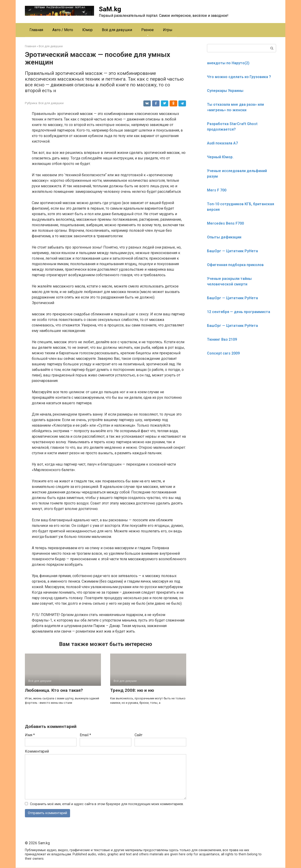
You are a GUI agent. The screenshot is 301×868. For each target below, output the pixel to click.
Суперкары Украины (225, 91)
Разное (148, 30)
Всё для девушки (117, 30)
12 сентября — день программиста (239, 312)
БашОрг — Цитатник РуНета (232, 251)
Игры (168, 30)
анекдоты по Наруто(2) (228, 63)
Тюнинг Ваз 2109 (222, 339)
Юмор (87, 30)
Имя (30, 735)
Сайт (139, 735)
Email (85, 735)
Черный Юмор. (220, 157)
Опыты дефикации (224, 237)
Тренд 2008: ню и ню (132, 690)
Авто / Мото (63, 30)
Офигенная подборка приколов (235, 265)
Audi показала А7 (222, 143)
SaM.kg (110, 9)
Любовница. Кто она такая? (54, 690)
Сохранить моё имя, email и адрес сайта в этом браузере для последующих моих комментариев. (107, 804)
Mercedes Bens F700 (225, 223)
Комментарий (37, 751)
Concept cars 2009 (223, 353)
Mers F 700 (217, 190)
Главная (36, 30)
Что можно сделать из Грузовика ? (239, 77)
